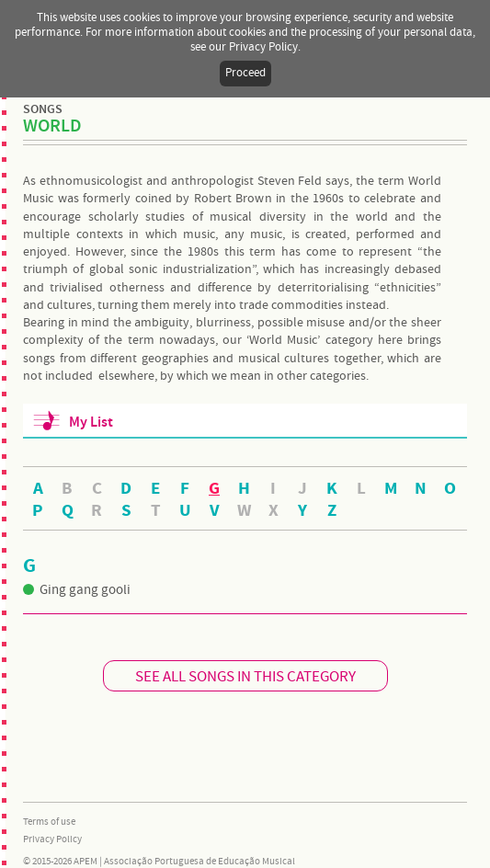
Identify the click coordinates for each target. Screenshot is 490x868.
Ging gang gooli (77, 590)
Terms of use (49, 822)
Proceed (245, 73)
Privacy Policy (52, 839)
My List (91, 423)
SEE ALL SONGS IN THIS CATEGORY (245, 677)
